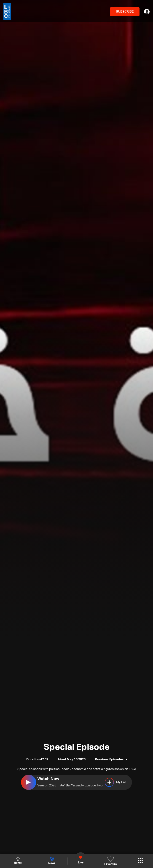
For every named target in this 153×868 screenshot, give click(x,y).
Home (18, 861)
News (52, 861)
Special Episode (77, 747)
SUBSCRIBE (125, 12)
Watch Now (48, 779)
